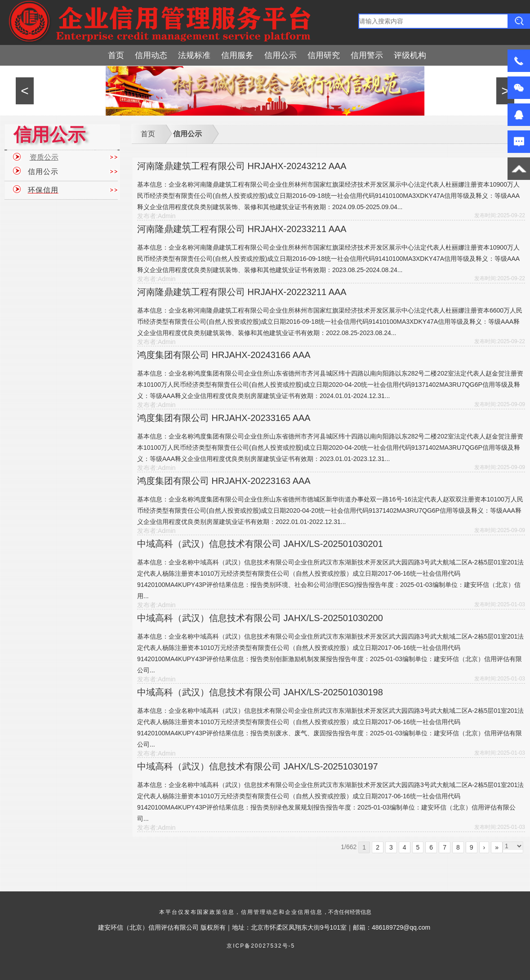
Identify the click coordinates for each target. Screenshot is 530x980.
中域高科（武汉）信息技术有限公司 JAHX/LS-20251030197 (258, 766)
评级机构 (410, 55)
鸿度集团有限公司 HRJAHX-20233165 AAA (224, 418)
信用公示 (281, 55)
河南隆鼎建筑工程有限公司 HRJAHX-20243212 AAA (242, 166)
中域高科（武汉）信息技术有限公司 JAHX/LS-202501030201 (260, 544)
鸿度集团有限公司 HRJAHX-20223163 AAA (224, 481)
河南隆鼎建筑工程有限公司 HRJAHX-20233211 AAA (242, 229)
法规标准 (194, 55)
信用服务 (237, 55)
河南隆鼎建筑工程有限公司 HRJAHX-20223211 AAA (242, 292)
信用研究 (324, 55)
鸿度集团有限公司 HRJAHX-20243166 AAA (224, 355)
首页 (116, 55)
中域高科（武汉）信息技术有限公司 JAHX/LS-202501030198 (260, 692)
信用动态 (151, 55)
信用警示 (367, 55)
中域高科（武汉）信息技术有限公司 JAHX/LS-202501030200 (260, 618)
